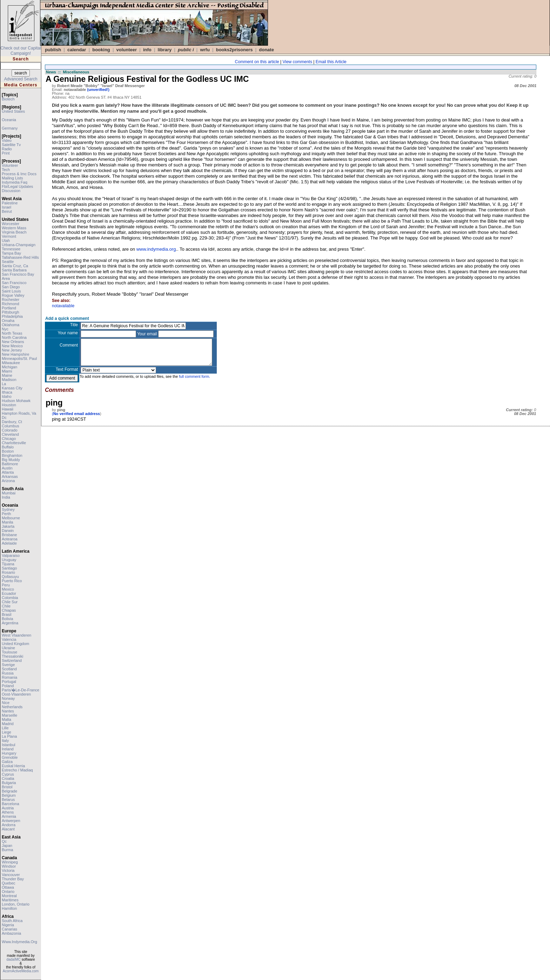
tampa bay (11, 253)
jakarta (8, 526)
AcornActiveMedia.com (21, 971)
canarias (9, 929)
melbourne (11, 518)
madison (9, 380)
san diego (11, 287)
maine (7, 375)
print (6, 153)
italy (5, 741)
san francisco (14, 283)
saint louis (11, 291)
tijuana (8, 564)
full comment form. (194, 376)
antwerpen (11, 821)
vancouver (11, 875)
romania (9, 677)
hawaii (8, 409)
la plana (9, 736)
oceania (9, 120)
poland (8, 686)
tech (6, 170)
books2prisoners (234, 50)
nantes (8, 711)
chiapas (9, 610)
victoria (8, 870)
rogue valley (13, 295)
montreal (9, 896)
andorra (9, 825)
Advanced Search (21, 79)
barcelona (11, 804)
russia (8, 673)
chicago (9, 439)
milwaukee (11, 363)
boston (8, 451)
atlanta (8, 472)
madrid (8, 724)
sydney (8, 509)
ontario (8, 892)
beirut (7, 211)
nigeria (8, 925)
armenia (9, 816)
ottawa (8, 887)
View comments (297, 62)
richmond (11, 304)
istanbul (9, 745)
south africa (12, 921)
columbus (11, 426)
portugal (9, 682)
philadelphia (12, 316)
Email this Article (331, 62)
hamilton (9, 908)
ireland (8, 749)
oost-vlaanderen (16, 694)
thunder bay (13, 879)
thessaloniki (12, 656)
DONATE (266, 50)
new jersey (12, 350)
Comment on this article (257, 62)
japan (7, 846)
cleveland (10, 434)
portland (9, 308)
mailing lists (12, 178)
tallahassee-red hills (20, 257)
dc (4, 417)
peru (6, 585)
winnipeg (10, 862)
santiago (9, 568)
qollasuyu (10, 577)
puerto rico (12, 581)
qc (4, 841)
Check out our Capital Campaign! (21, 51)
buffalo (8, 447)
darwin (8, 531)
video (7, 140)
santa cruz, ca (15, 266)
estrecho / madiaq (17, 770)
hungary (9, 753)
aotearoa (10, 539)
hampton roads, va (19, 413)
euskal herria (13, 766)
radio (7, 149)
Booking (101, 50)
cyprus (8, 774)
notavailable (63, 306)
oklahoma (11, 325)
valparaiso (11, 555)
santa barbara (14, 270)
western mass (14, 228)
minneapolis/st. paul (19, 359)
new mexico (12, 346)
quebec (9, 883)
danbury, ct (12, 422)
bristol (7, 787)
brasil (7, 614)
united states (13, 111)
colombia (10, 598)
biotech (8, 99)
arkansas (10, 476)
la (4, 384)
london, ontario (16, 904)
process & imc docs (19, 174)
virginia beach (14, 232)
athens (8, 812)
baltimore (10, 464)
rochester (11, 300)
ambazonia (11, 933)
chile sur (10, 602)
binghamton (12, 455)
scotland (9, 669)
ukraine (8, 648)
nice (6, 703)
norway (8, 698)
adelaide (9, 543)
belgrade (9, 791)
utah (6, 241)
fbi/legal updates (17, 186)
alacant (8, 829)
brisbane (9, 535)
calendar (77, 50)
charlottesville (14, 443)
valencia (9, 639)
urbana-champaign (19, 245)
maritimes (10, 900)
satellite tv (11, 145)
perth (6, 514)
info (147, 50)
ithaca (7, 392)
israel (6, 207)
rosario (8, 572)
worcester (11, 224)
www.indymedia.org (19, 942)
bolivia (7, 619)
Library (165, 50)
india (6, 497)
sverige (8, 665)
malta (6, 719)
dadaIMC (14, 959)
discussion (11, 191)
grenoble (10, 757)
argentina (10, 623)
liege (6, 732)
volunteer (10, 165)
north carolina (14, 337)
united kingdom (15, 644)
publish (53, 50)
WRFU (205, 50)
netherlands (12, 707)
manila (7, 522)
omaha (8, 321)
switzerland (12, 660)
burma (7, 850)
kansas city (12, 388)
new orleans (13, 342)
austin (7, 468)
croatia (8, 778)
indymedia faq (15, 182)
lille (5, 728)
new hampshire (15, 354)
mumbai (9, 493)
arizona (8, 481)
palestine (10, 203)
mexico (8, 589)
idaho (7, 396)
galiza (7, 762)
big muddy (11, 460)
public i (186, 50)
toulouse (9, 652)
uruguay (9, 560)
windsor (9, 866)
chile (6, 606)
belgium (9, 795)
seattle (8, 262)
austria (8, 808)
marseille (9, 715)
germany (10, 128)
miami (7, 371)
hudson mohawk (16, 401)
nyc (5, 329)
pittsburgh (11, 312)
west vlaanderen (16, 635)
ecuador (9, 593)
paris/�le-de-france (21, 690)
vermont (9, 236)
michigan (9, 367)
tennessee (11, 249)
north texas (12, 333)
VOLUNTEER (127, 50)
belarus (8, 800)
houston (9, 405)
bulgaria (9, 783)
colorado (10, 430)
